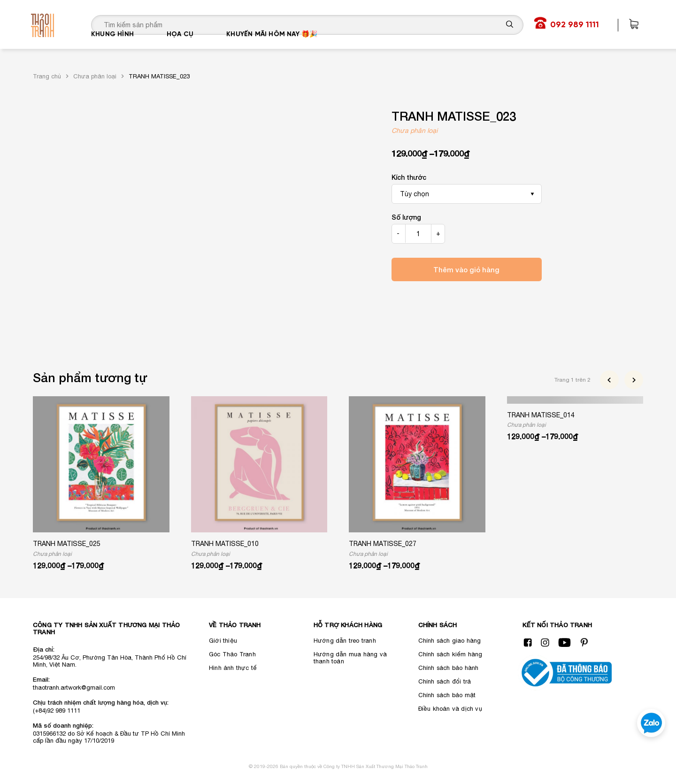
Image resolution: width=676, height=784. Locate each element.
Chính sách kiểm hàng (450, 654)
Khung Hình (112, 49)
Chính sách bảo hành (449, 668)
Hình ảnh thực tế (233, 668)
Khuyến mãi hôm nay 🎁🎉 (272, 49)
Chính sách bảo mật (447, 695)
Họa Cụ (180, 49)
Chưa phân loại (95, 76)
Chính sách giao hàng (450, 641)
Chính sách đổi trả (445, 681)
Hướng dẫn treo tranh (345, 641)
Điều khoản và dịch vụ (450, 709)
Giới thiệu (223, 641)
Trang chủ (47, 76)
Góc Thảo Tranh (232, 654)
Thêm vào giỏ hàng (466, 269)
